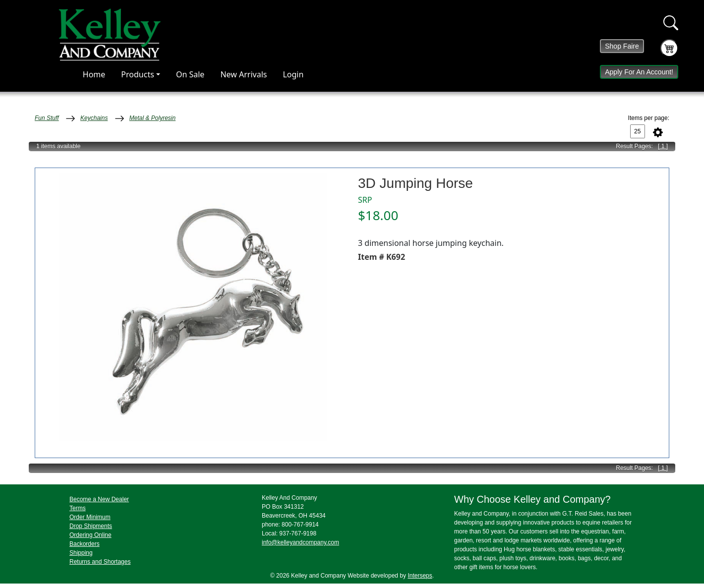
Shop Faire (622, 46)
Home (94, 74)
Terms (78, 508)
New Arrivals (243, 74)
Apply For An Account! (639, 72)
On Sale (190, 74)
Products (138, 74)
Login (293, 74)
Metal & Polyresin (152, 118)
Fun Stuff (47, 118)
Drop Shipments (91, 526)
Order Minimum (90, 517)
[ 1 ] (663, 146)
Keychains (94, 118)
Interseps (420, 576)
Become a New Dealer (99, 499)
